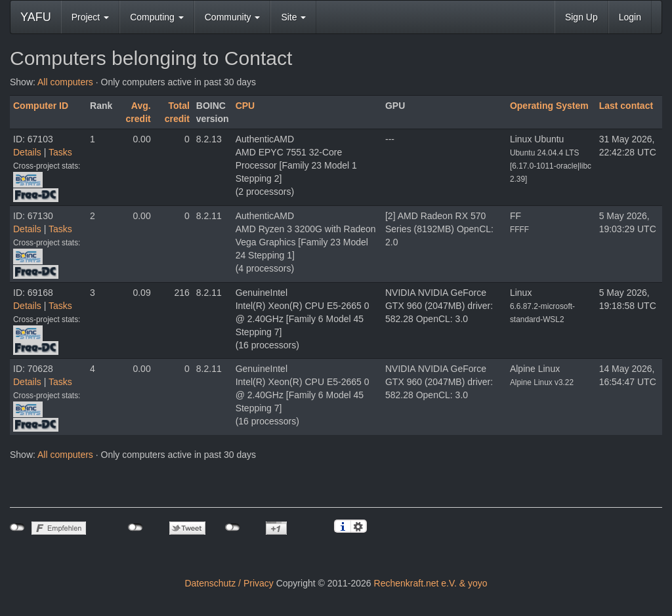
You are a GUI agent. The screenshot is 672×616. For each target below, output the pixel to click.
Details (27, 152)
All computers (65, 82)
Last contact (626, 106)
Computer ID (41, 106)
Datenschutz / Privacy (229, 583)
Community (233, 17)
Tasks (60, 152)
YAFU (36, 17)
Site (293, 17)
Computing (157, 17)
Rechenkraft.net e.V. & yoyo (431, 583)
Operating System (549, 106)
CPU (245, 106)
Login (630, 17)
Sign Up (581, 17)
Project (90, 17)
